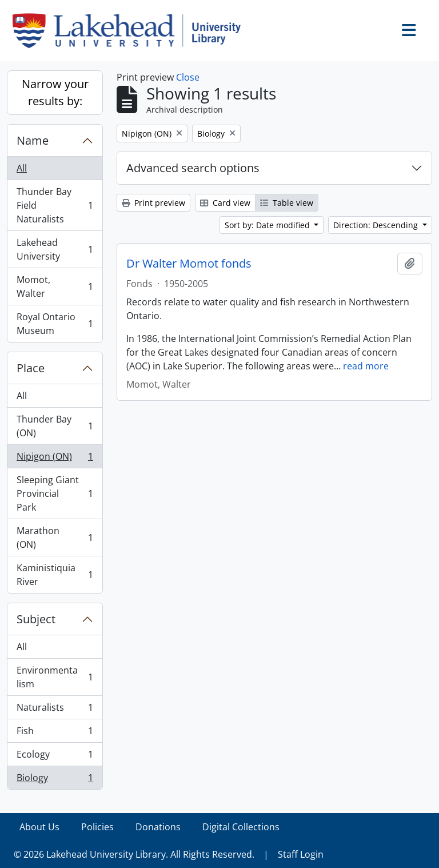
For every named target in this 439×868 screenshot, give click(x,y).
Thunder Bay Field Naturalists (55, 205)
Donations (158, 827)
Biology (55, 780)
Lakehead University (55, 249)
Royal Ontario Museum (55, 324)
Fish (55, 733)
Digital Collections (241, 827)
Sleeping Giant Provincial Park (55, 493)
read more (366, 366)
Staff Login (301, 854)
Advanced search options (193, 168)
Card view (225, 203)
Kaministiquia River (55, 575)
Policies (97, 827)
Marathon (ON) (55, 537)
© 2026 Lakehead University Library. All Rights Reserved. (134, 854)
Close (188, 77)
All (22, 168)
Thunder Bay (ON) (55, 426)
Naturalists (55, 710)
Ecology (55, 757)
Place (31, 368)
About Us (39, 827)
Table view (287, 203)
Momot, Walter (55, 286)
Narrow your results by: (55, 92)
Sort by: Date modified (268, 225)
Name (33, 140)
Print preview (153, 203)
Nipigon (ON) (55, 459)
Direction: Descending (377, 225)
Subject (36, 619)
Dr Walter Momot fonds (189, 264)
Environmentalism (55, 677)
